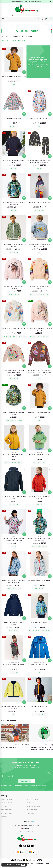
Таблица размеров (32, 810)
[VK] (28, 846)
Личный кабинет (7, 799)
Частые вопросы (7, 810)
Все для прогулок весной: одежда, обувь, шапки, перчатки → (25, 2)
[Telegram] (33, 822)
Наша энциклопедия (33, 806)
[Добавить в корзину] (24, 72)
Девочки (13, 41)
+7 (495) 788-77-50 (26, 822)
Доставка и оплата (32, 799)
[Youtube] (32, 846)
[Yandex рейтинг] (20, 853)
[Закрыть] (51, 2)
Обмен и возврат (7, 803)
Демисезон (5, 41)
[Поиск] (39, 19)
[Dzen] (25, 846)
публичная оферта (39, 866)
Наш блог (4, 806)
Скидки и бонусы (32, 803)
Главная (5, 25)
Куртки (20, 25)
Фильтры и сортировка (27, 31)
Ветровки (27, 25)
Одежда (12, 25)
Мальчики (22, 41)
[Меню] (3, 19)
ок (23, 865)
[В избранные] (24, 49)
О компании (30, 813)
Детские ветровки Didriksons (41, 25)
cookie (18, 865)
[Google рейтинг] (33, 853)
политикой (27, 786)
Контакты (4, 817)
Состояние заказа (7, 813)
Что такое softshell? (9, 748)
